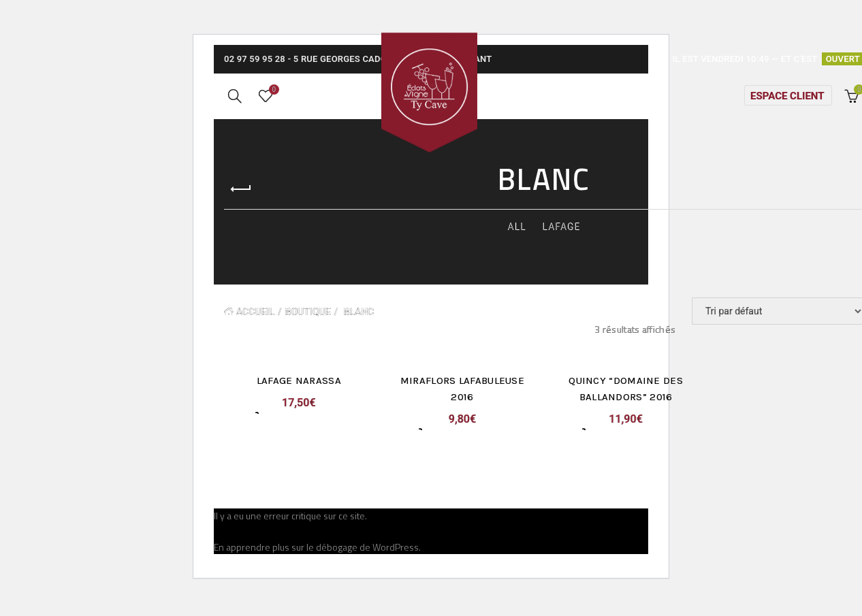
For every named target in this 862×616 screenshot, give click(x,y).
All (517, 244)
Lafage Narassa (296, 398)
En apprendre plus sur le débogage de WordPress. (317, 564)
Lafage (562, 244)
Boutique (308, 329)
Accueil (255, 329)
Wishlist (272, 99)
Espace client (787, 105)
